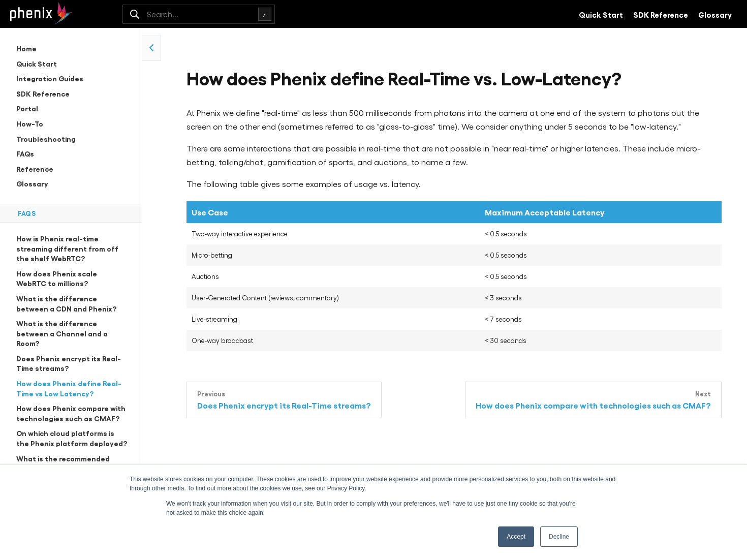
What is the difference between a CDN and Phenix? (66, 303)
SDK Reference (661, 14)
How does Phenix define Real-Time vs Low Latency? (69, 388)
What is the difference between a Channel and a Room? (62, 333)
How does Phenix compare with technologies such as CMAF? (71, 413)
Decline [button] (559, 537)
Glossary (715, 14)
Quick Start (601, 14)
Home (26, 48)
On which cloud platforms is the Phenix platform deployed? (72, 438)
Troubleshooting (46, 138)
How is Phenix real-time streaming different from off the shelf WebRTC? (67, 248)
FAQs (25, 153)
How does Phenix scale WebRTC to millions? (57, 278)
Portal (27, 108)
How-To (30, 123)
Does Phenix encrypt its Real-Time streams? (69, 363)
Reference (35, 168)
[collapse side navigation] (152, 48)
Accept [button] (516, 537)
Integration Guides (50, 78)
